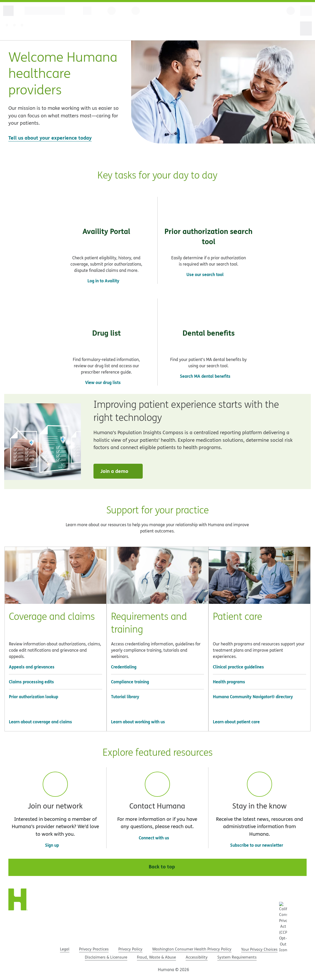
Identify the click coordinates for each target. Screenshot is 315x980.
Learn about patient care (236, 722)
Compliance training (130, 682)
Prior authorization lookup (34, 697)
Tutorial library (125, 697)
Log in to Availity (106, 281)
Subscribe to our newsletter (259, 845)
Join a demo (119, 471)
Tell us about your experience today (50, 138)
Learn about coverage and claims (40, 722)
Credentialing (124, 667)
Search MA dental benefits (205, 376)
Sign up (52, 845)
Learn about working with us (138, 722)
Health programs (229, 682)
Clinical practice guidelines (238, 667)
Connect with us (154, 838)
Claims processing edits (31, 682)
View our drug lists (103, 382)
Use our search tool (205, 274)
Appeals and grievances (32, 667)
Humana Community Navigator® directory (253, 697)
